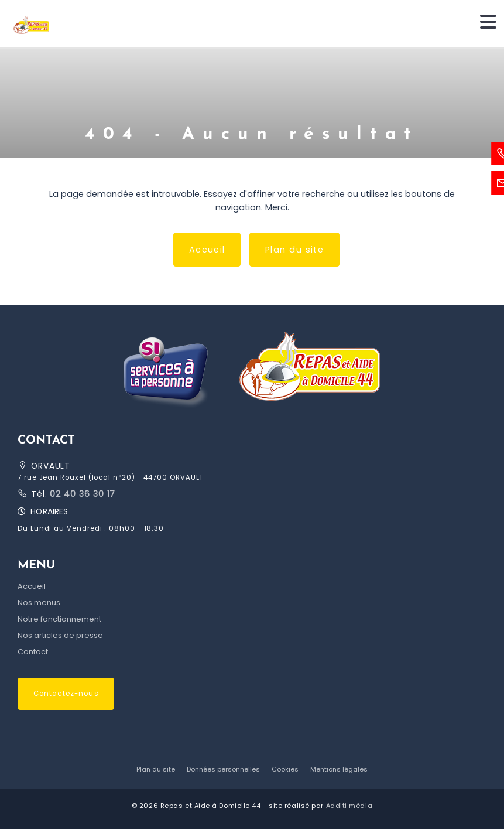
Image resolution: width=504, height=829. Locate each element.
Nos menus (39, 603)
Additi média (349, 806)
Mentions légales (339, 769)
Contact (33, 652)
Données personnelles (223, 769)
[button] (252, 369)
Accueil (207, 250)
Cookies (285, 769)
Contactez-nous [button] (66, 694)
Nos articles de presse (60, 635)
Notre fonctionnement (59, 619)
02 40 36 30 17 (82, 494)
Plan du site (294, 250)
